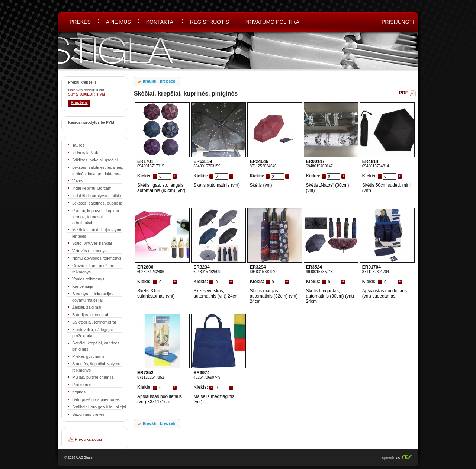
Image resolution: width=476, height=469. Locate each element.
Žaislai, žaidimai (87, 307)
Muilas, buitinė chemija (93, 377)
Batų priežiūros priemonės (96, 399)
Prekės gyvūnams (88, 356)
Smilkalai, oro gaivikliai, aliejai (99, 407)
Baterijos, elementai (90, 315)
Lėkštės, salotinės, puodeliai (98, 203)
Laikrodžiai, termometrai (94, 322)
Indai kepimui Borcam (92, 188)
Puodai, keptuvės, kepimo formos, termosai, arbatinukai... (96, 217)
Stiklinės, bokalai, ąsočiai (95, 160)
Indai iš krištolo (86, 152)
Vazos (78, 181)
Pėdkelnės (82, 385)
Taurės (78, 145)
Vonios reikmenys (88, 279)
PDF (403, 93)
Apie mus (118, 22)
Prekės (80, 22)
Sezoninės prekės (88, 414)
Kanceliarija (83, 286)
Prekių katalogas (89, 439)
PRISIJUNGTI (398, 22)
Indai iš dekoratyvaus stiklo (97, 196)
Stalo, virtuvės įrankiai (92, 243)
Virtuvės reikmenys (89, 251)
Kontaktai (160, 22)
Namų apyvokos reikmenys (97, 258)
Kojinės (79, 392)
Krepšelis (79, 102)
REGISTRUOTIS (210, 22)
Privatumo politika (272, 22)
